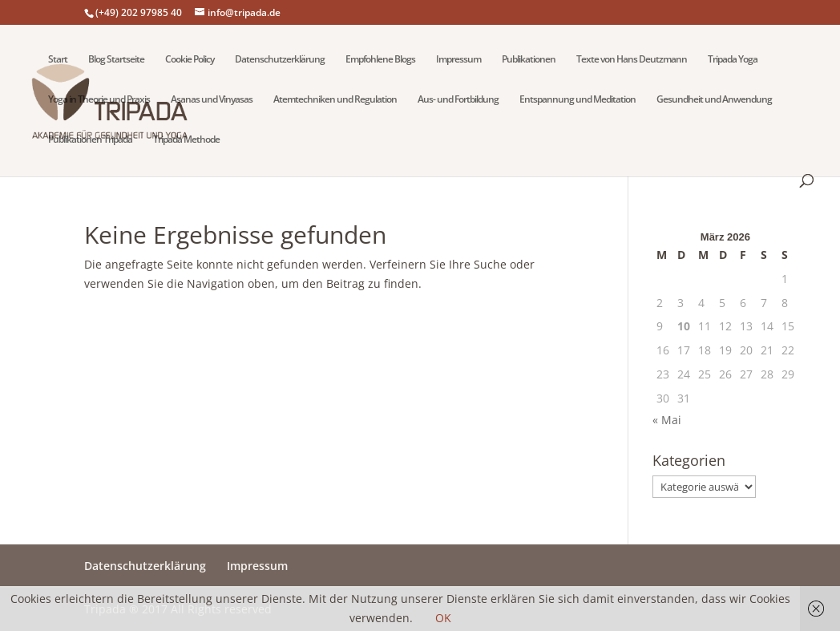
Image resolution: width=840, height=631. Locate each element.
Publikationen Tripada (90, 140)
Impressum (458, 60)
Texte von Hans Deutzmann (632, 60)
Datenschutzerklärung (280, 60)
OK (443, 618)
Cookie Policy (190, 60)
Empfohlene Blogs (380, 60)
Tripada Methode (186, 140)
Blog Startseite (116, 60)
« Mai (667, 420)
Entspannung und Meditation (577, 100)
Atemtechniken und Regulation (335, 100)
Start (58, 60)
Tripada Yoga (733, 60)
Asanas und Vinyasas (212, 100)
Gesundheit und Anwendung (714, 100)
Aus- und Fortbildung (458, 100)
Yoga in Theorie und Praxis (99, 100)
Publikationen (529, 60)
